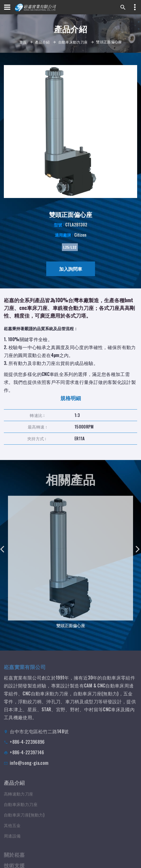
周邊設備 (12, 840)
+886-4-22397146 (27, 757)
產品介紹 (42, 42)
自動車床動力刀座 (73, 42)
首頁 (23, 42)
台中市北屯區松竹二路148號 (39, 736)
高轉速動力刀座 (19, 798)
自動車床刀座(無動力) (24, 819)
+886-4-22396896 (27, 746)
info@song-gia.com (29, 767)
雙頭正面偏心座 (71, 629)
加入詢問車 (71, 269)
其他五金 (12, 829)
